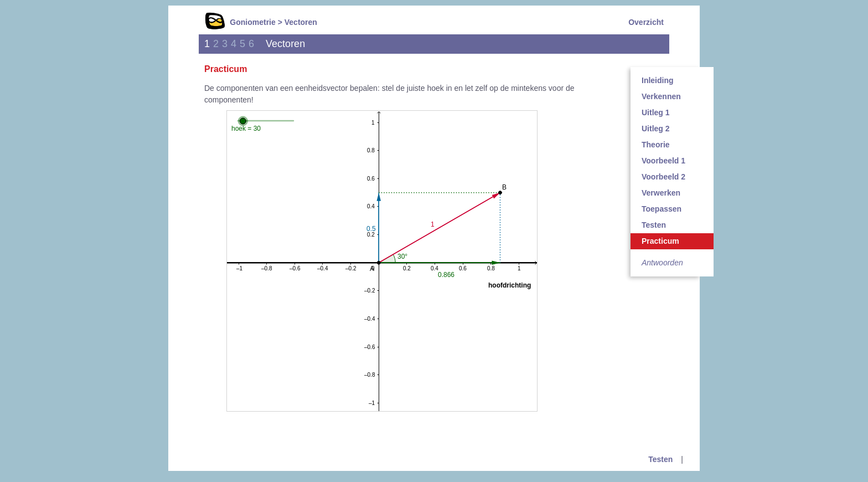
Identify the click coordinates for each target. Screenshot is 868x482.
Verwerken (661, 193)
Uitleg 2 (656, 129)
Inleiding (658, 80)
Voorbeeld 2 (663, 177)
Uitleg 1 (656, 112)
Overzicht (646, 22)
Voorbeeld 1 (663, 161)
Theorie (656, 145)
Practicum (660, 241)
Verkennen (661, 96)
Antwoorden (662, 263)
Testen (654, 225)
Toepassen (662, 209)
